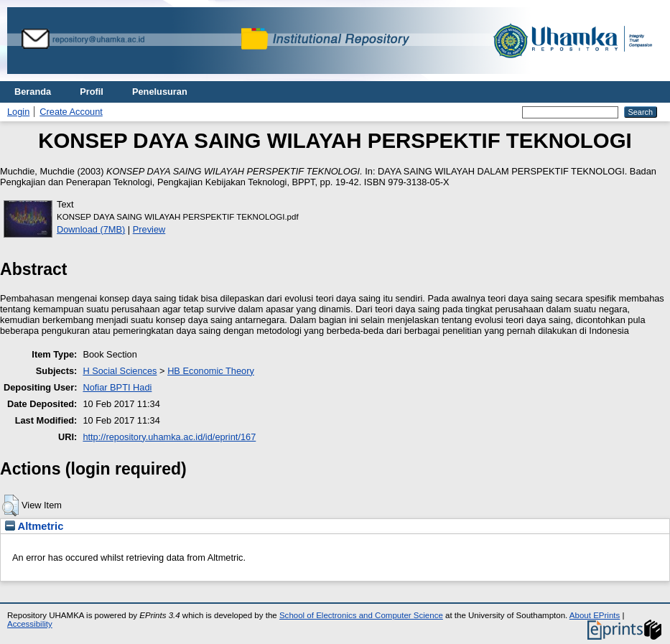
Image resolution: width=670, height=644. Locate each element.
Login (18, 112)
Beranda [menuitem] (33, 92)
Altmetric (34, 526)
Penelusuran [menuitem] (160, 92)
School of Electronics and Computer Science (361, 615)
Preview (149, 229)
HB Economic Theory (211, 371)
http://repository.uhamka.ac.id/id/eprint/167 (169, 437)
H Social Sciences (120, 371)
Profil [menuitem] (92, 92)
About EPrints (595, 615)
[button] (10, 505)
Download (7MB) (91, 229)
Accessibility (30, 624)
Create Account (71, 112)
